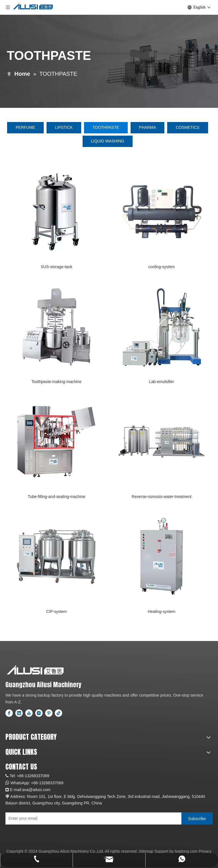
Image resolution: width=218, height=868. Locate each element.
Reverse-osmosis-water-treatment (162, 497)
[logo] (35, 670)
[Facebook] (9, 713)
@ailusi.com (39, 790)
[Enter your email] (92, 818)
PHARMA (148, 127)
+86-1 (36, 783)
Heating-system (161, 611)
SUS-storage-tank (56, 267)
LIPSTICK (64, 127)
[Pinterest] (49, 713)
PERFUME (25, 127)
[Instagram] (39, 713)
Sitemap (146, 851)
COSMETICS (187, 127)
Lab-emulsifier (162, 382)
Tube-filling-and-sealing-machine (57, 497)
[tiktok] (58, 713)
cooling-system (161, 267)
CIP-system (56, 611)
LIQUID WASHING (108, 141)
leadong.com (186, 851)
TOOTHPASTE (106, 127)
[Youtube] (29, 713)
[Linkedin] (19, 713)
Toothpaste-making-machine (56, 382)
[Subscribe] (197, 818)
